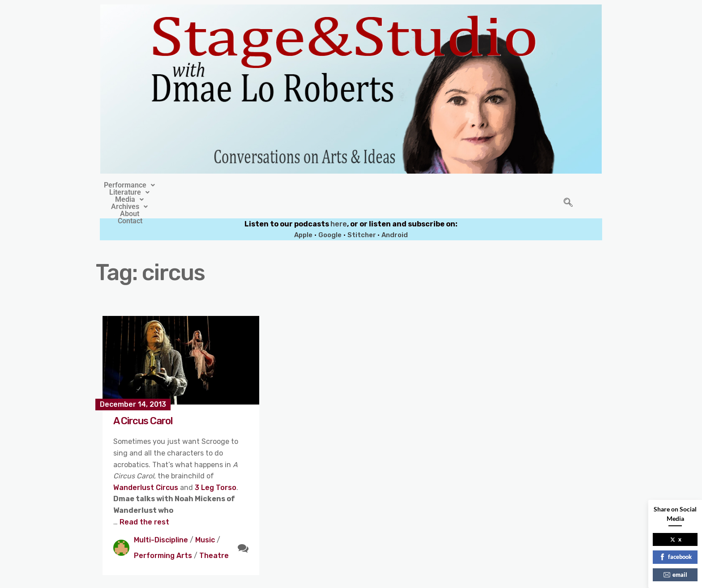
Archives (373, 185)
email (675, 575)
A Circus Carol (143, 400)
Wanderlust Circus (147, 467)
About (418, 185)
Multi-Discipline (161, 519)
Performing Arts (163, 535)
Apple (303, 214)
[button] (209, 185)
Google (330, 214)
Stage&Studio (291, 578)
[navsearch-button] (568, 193)
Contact (457, 185)
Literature (272, 185)
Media (323, 185)
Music (205, 519)
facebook (675, 557)
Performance (209, 185)
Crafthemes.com (437, 578)
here (339, 203)
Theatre (214, 535)
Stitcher (362, 214)
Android (395, 214)
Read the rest (144, 501)
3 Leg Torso (216, 467)
